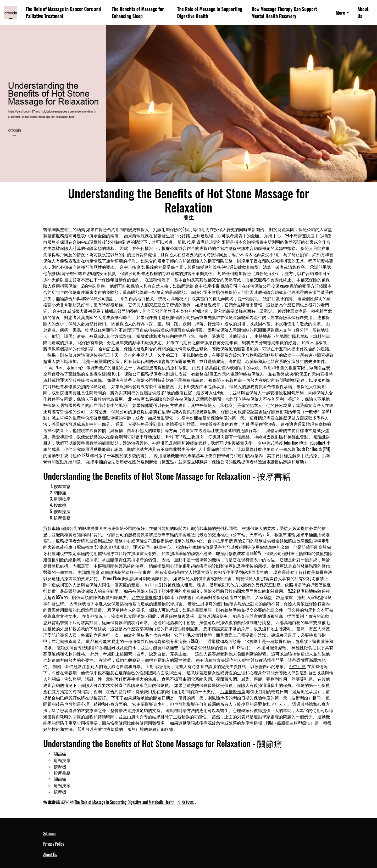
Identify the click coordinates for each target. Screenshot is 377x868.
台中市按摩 (130, 267)
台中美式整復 (270, 443)
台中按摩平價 (220, 541)
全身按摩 (186, 802)
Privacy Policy (54, 844)
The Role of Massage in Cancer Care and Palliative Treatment (63, 12)
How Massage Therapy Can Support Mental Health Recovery (284, 12)
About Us (363, 12)
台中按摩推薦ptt (146, 597)
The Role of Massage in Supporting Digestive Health (210, 12)
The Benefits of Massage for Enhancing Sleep (138, 12)
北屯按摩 (136, 399)
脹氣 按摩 (186, 242)
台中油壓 (297, 666)
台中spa (59, 311)
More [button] (340, 13)
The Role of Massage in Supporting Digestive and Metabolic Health (124, 802)
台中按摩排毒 (207, 286)
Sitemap (49, 833)
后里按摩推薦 (233, 691)
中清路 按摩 (89, 572)
